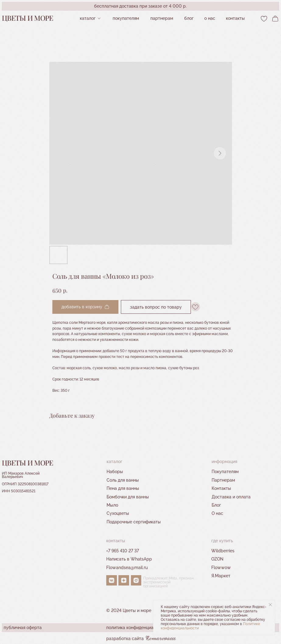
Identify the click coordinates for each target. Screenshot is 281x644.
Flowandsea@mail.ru (127, 567)
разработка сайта (125, 638)
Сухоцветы (118, 513)
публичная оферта (23, 627)
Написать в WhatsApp (129, 559)
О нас (210, 18)
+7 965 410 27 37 (123, 551)
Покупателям (126, 18)
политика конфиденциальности (138, 627)
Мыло (112, 505)
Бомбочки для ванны (128, 497)
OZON (217, 559)
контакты (235, 18)
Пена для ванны (123, 488)
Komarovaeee (161, 639)
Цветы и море (28, 18)
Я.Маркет (221, 576)
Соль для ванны (123, 480)
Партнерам (223, 480)
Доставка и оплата (231, 497)
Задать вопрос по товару (156, 307)
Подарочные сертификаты (134, 522)
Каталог (88, 18)
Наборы (115, 471)
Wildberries (223, 551)
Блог (189, 18)
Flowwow (221, 567)
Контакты (221, 488)
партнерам (162, 18)
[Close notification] (270, 605)
